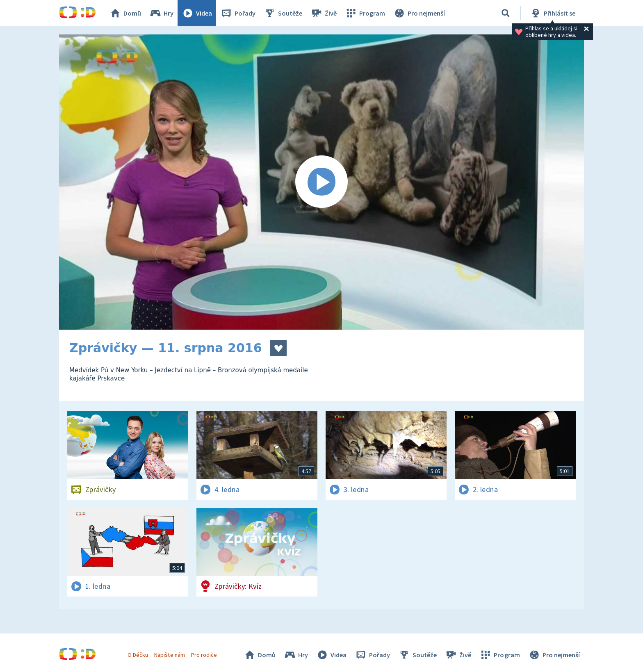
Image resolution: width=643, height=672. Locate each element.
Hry (161, 13)
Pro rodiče (204, 655)
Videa (197, 13)
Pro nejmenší (419, 13)
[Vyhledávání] (506, 13)
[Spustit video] (321, 182)
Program (365, 13)
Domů (125, 13)
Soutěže (283, 13)
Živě (324, 13)
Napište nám (169, 655)
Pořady (238, 13)
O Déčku (138, 655)
